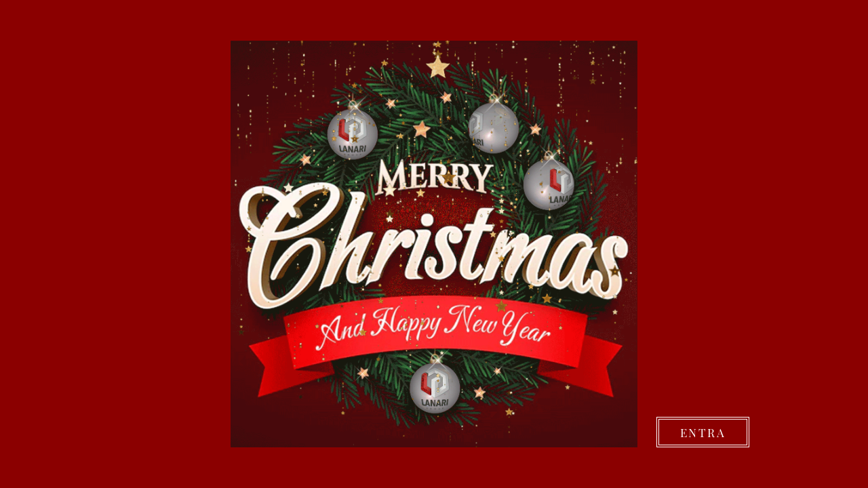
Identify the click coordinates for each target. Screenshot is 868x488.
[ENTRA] (703, 432)
